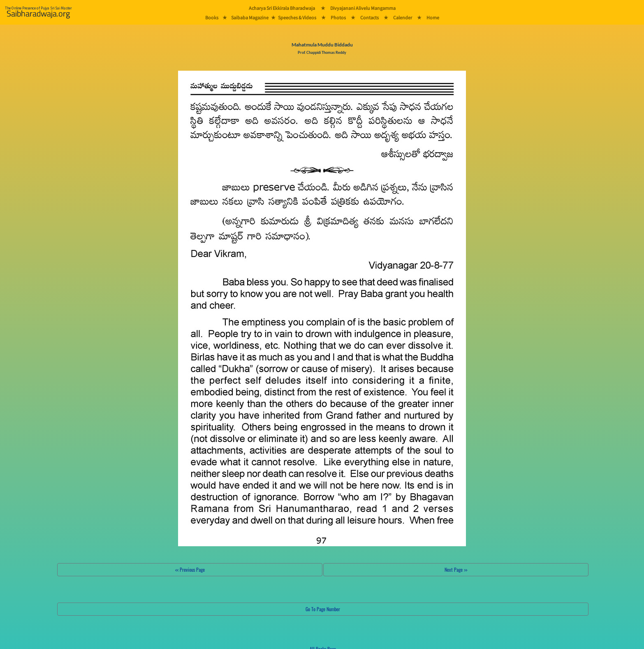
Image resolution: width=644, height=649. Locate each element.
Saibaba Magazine (250, 17)
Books (212, 17)
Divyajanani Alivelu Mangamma (363, 8)
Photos (338, 17)
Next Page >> (456, 569)
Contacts (369, 17)
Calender (403, 17)
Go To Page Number (323, 609)
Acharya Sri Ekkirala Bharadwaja (282, 8)
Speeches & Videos (297, 17)
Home (433, 17)
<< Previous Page (190, 569)
